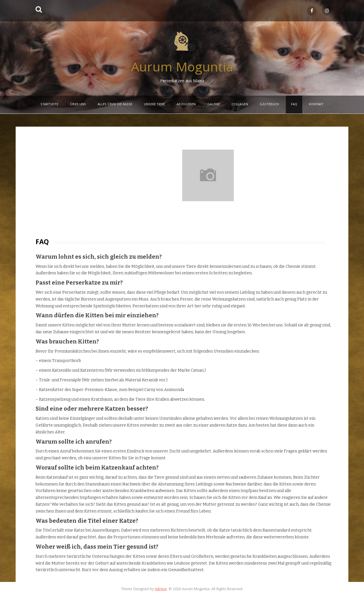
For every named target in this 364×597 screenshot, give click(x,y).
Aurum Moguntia (182, 69)
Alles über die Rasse (115, 105)
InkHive (161, 589)
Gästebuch (269, 105)
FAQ (294, 105)
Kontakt (316, 105)
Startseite (49, 105)
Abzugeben (186, 105)
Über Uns (78, 105)
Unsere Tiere (154, 105)
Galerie (214, 105)
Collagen (240, 105)
